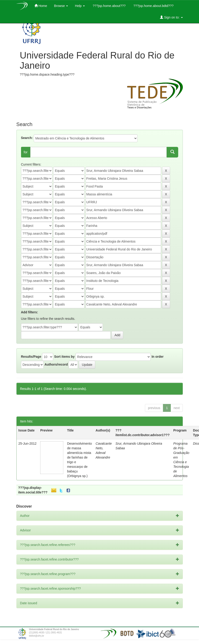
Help (80, 6)
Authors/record (56, 364)
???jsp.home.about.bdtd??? (153, 6)
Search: (27, 138)
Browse (61, 6)
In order (158, 357)
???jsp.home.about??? (109, 6)
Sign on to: (171, 17)
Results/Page (31, 357)
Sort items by (64, 357)
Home (41, 6)
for (26, 152)
